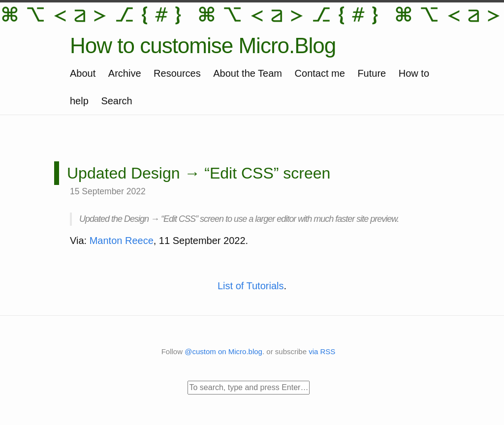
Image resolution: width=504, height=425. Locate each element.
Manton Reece (122, 241)
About (83, 73)
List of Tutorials (251, 286)
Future (372, 73)
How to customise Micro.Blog (203, 46)
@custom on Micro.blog (223, 351)
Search (116, 101)
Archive (125, 73)
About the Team (248, 73)
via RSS (322, 351)
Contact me (320, 73)
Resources (177, 73)
